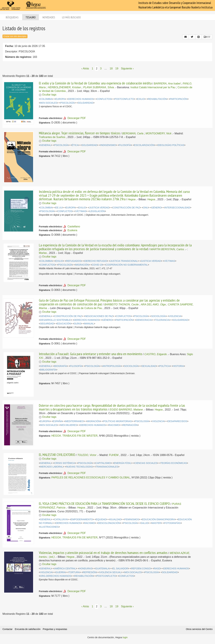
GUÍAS (78, 324)
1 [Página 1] (92, 68)
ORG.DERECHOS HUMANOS (56, 576)
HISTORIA (178, 366)
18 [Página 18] (111, 68)
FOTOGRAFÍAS (172, 523)
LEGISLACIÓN (97, 211)
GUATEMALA (102, 569)
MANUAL (89, 324)
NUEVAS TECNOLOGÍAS (79, 467)
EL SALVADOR (120, 569)
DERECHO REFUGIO (96, 261)
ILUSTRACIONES (49, 527)
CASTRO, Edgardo (156, 354)
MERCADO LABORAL (52, 467)
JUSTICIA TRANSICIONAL (124, 261)
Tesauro (31, 17)
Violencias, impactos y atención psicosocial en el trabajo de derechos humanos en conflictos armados (103, 553)
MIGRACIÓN (82, 265)
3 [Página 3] (101, 68)
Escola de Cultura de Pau (87, 308)
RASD (157, 569)
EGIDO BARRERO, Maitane (126, 410)
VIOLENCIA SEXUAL (110, 572)
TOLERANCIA (162, 320)
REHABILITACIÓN (157, 99)
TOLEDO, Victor (87, 455)
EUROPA (60, 99)
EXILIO (141, 99)
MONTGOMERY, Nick (159, 133)
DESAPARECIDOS (177, 421)
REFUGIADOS (74, 261)
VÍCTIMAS (81, 211)
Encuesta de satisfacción (28, 629)
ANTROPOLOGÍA (112, 366)
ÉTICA (75, 145)
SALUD (144, 523)
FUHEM (114, 455)
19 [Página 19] (117, 68)
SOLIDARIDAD (85, 103)
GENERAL (46, 145)
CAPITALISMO (103, 463)
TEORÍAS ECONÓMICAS (174, 463)
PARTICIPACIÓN (179, 99)
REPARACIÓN (130, 425)
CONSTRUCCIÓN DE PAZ (126, 208)
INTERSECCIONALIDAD (177, 208)
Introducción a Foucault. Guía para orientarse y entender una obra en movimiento (91, 354)
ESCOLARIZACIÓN (144, 145)
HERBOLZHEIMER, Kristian (64, 87)
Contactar (8, 629)
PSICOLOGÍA (67, 103)
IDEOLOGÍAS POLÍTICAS (171, 145)
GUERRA (60, 572)
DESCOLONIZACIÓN (109, 523)
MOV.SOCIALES (49, 103)
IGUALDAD (115, 519)
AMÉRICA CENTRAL (65, 569)
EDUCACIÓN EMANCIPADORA (158, 519)
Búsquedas (12, 17)
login (125, 637)
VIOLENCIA (175, 316)
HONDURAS (86, 569)
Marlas (43, 253)
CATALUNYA (61, 519)
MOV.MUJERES (69, 425)
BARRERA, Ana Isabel (167, 84)
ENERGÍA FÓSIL (123, 463)
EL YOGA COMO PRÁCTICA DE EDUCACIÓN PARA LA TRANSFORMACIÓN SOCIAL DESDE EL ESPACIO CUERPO (104, 504)
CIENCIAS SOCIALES (146, 463)
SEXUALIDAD (149, 366)
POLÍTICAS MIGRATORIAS (117, 421)
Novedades (49, 17)
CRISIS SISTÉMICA (65, 463)
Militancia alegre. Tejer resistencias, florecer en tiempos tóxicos (79, 133)
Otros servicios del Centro (199, 629)
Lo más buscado (71, 17)
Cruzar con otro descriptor (15, 36)
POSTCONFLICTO (124, 99)
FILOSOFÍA (125, 145)
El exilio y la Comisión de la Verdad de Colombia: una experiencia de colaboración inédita (95, 83)
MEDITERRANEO (74, 421)
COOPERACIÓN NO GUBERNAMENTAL (127, 265)
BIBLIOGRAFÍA (48, 370)
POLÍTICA (165, 366)
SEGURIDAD (47, 324)
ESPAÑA (58, 421)
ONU (146, 208)
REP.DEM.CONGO (141, 569)
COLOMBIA (46, 99)
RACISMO (114, 425)
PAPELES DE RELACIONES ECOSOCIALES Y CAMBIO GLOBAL (91, 478)
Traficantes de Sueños (52, 137)
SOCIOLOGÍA (159, 316)
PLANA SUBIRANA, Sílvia (98, 87)
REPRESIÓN (90, 572)
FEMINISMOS (132, 519)
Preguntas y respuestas (55, 629)
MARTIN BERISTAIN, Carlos (167, 249)
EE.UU (59, 208)
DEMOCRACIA (144, 320)
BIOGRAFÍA (60, 366)
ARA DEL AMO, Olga (153, 304)
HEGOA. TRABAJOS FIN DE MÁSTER (74, 436)
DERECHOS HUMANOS (81, 99)
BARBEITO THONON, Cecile (121, 304)
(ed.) (52, 557)
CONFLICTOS (104, 99)
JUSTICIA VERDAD (99, 208)
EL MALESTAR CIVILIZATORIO (57, 455)
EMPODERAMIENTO (82, 519)
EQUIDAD (101, 519)
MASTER (156, 523)
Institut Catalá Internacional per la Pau (153, 87)
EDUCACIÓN (64, 324)
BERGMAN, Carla (133, 133)
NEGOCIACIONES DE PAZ (99, 316)
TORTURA (74, 572)
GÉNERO (156, 208)
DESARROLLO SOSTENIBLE (55, 320)
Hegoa (131, 199)
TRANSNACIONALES (107, 467)
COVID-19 (97, 265)
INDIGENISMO (108, 145)
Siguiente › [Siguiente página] (127, 68)
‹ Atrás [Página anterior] (85, 68)
